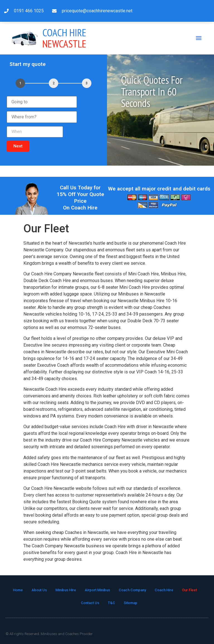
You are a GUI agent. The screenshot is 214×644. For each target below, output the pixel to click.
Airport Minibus (97, 590)
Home (18, 590)
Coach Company (132, 590)
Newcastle (64, 38)
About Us (39, 590)
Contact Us (90, 603)
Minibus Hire (66, 590)
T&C (111, 603)
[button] (199, 38)
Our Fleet (189, 590)
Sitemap (131, 603)
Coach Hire (164, 590)
